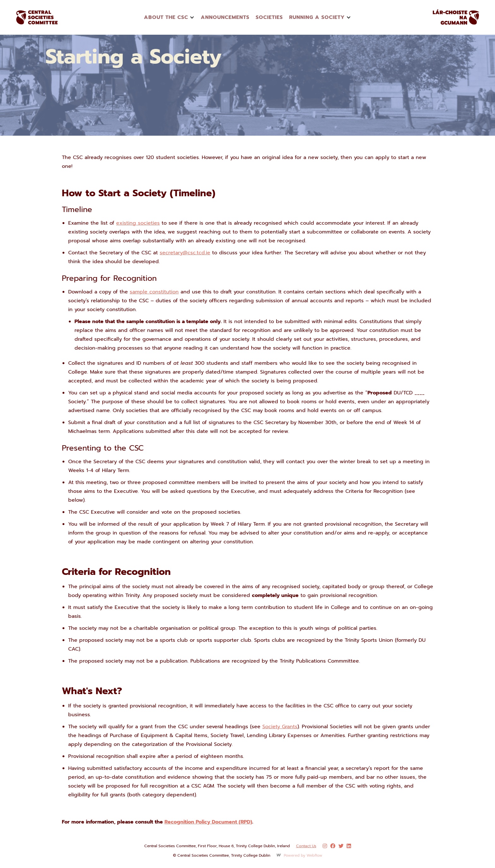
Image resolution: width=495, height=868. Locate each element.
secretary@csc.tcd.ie (185, 253)
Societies (269, 17)
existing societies (138, 223)
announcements (225, 17)
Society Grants (280, 727)
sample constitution (154, 292)
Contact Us (306, 846)
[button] (169, 17)
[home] (44, 17)
